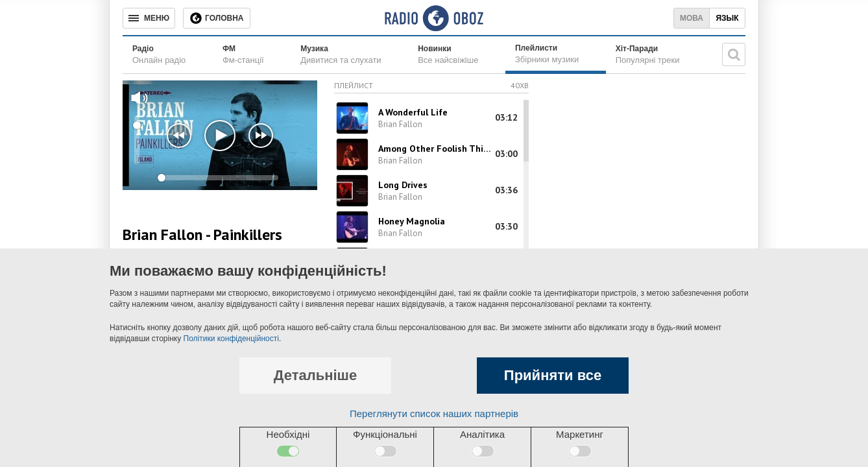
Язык (727, 18)
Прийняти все (553, 375)
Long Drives (403, 185)
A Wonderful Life (413, 112)
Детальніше (315, 375)
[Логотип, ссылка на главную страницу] (434, 18)
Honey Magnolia (412, 221)
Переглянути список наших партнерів (434, 413)
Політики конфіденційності (231, 339)
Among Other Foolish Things (436, 149)
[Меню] (149, 18)
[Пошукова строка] (734, 54)
